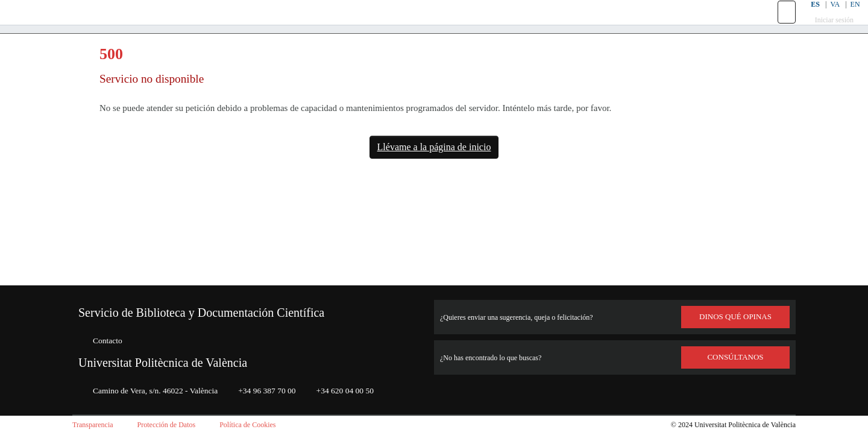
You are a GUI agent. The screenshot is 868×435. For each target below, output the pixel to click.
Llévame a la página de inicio (434, 174)
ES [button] (807, 18)
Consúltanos (736, 357)
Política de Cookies (270, 425)
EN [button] (848, 18)
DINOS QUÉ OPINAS (735, 317)
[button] (779, 26)
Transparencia (96, 425)
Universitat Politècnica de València (177, 363)
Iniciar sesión (827, 33)
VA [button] (827, 18)
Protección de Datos (179, 425)
